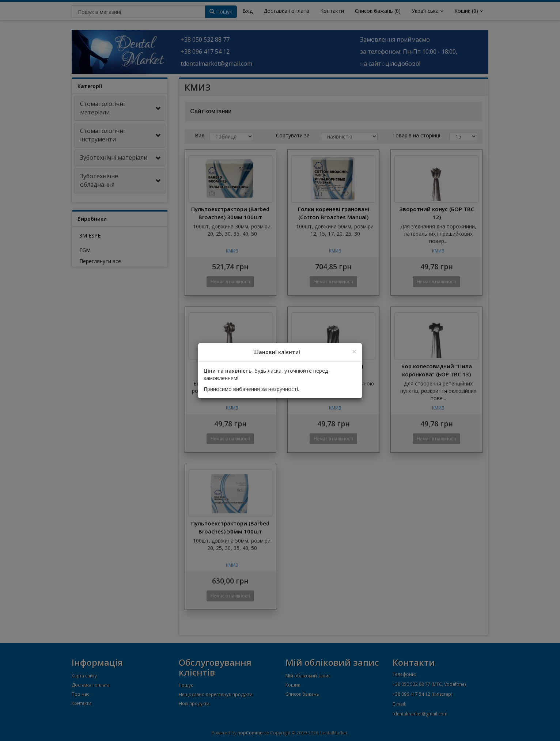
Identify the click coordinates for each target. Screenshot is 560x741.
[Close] (354, 352)
